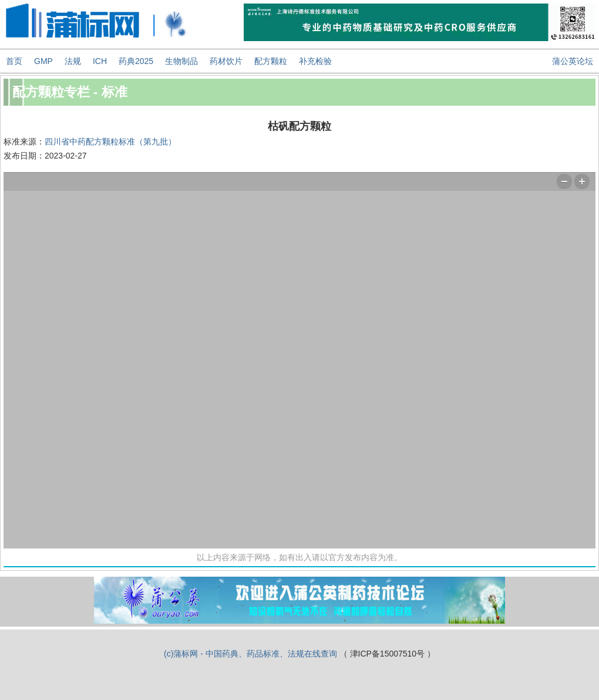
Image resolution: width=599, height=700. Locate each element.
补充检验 (315, 61)
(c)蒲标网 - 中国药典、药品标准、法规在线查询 (250, 654)
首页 (14, 61)
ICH (100, 61)
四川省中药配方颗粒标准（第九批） (110, 142)
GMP (43, 61)
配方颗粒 (271, 61)
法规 (73, 61)
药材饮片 (226, 61)
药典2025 (136, 61)
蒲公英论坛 (573, 61)
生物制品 (181, 61)
